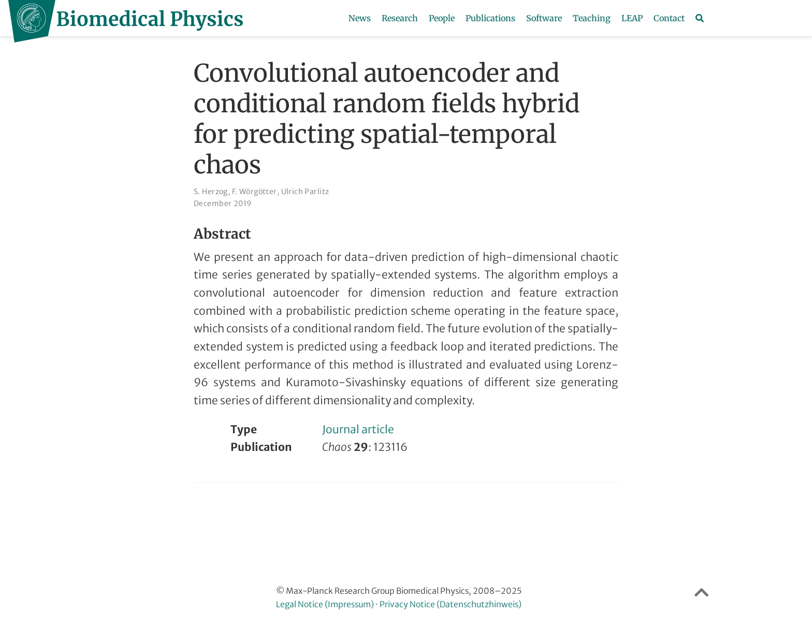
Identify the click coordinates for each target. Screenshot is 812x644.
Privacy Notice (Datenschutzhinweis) (451, 604)
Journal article (358, 429)
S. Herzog (211, 192)
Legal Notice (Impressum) (325, 604)
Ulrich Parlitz (305, 192)
